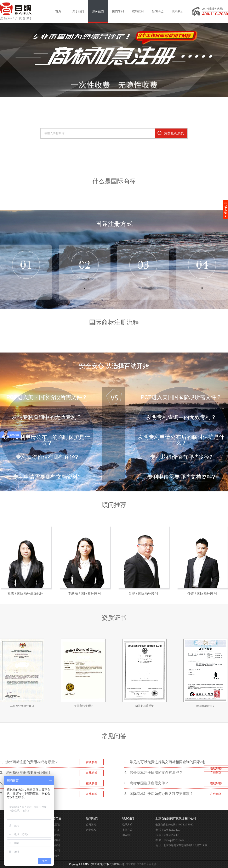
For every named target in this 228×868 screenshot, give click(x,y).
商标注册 (55, 830)
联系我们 (178, 11)
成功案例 (138, 11)
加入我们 (127, 835)
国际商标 (55, 835)
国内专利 (118, 11)
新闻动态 (158, 11)
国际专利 (55, 851)
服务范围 (98, 11)
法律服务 (55, 856)
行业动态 (91, 830)
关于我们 (78, 11)
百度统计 (154, 864)
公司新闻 (91, 825)
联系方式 (127, 825)
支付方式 (127, 830)
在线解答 (92, 762)
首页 (58, 11)
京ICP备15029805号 (138, 864)
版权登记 (55, 825)
